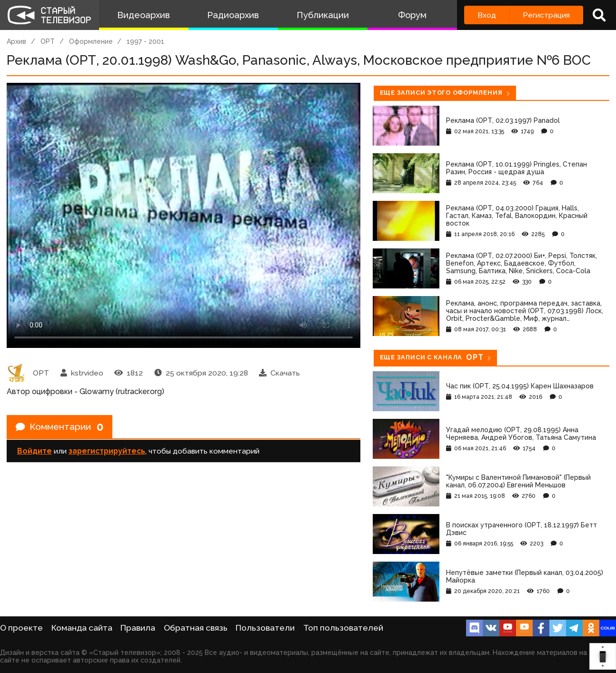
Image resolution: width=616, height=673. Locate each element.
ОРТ (48, 41)
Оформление (91, 41)
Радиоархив (233, 15)
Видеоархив (144, 15)
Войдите (35, 452)
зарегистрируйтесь (107, 452)
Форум (412, 15)
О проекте (21, 628)
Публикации (323, 15)
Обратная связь (196, 628)
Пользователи (265, 628)
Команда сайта (82, 628)
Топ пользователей (343, 628)
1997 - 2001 (145, 41)
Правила (138, 628)
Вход (487, 15)
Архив (16, 41)
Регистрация (546, 15)
